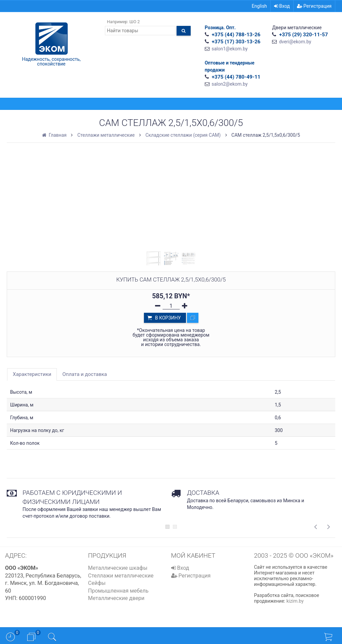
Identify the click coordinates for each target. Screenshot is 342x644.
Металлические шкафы (118, 568)
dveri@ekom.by (295, 42)
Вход (282, 6)
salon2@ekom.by (230, 84)
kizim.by (295, 601)
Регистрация (314, 6)
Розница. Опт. (220, 28)
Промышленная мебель (118, 591)
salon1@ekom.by (230, 49)
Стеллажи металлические (121, 576)
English (259, 6)
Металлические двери (116, 598)
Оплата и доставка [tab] (85, 374)
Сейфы (97, 583)
